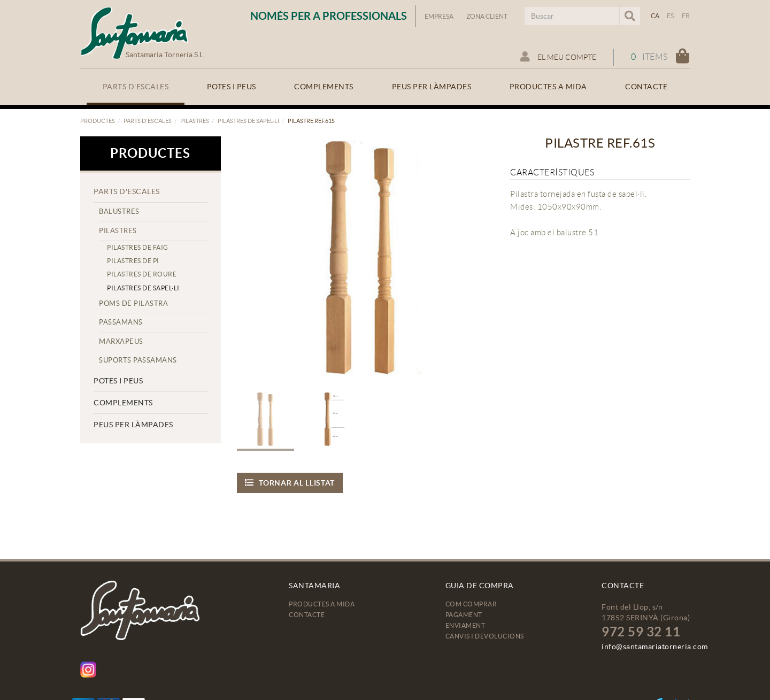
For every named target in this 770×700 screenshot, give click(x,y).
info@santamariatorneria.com (655, 647)
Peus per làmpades (133, 425)
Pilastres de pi (133, 261)
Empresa (439, 16)
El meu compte (558, 57)
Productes (98, 121)
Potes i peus (118, 381)
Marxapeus (121, 341)
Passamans (121, 322)
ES (671, 16)
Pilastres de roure (142, 274)
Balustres (119, 211)
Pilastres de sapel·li (248, 121)
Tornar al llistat (290, 483)
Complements (123, 403)
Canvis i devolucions (485, 636)
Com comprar (471, 604)
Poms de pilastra (133, 303)
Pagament (464, 615)
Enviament (465, 625)
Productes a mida (322, 604)
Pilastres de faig (138, 247)
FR (686, 16)
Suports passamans (138, 360)
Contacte (307, 615)
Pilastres (195, 121)
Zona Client (487, 16)
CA (655, 16)
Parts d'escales (148, 121)
